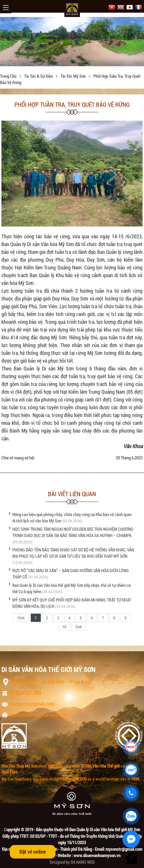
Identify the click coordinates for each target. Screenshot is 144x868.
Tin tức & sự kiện (39, 76)
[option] (72, 42)
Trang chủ (9, 76)
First (21, 618)
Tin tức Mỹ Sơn (74, 76)
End (79, 627)
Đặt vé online (32, 852)
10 (64, 627)
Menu (6, 7)
